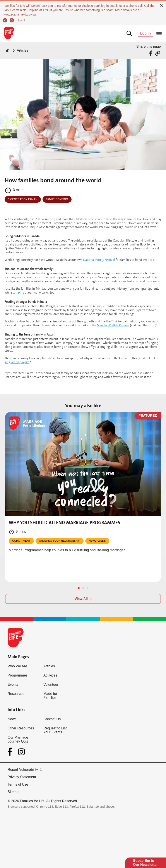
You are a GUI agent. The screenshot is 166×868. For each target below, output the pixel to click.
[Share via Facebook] (151, 53)
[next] (12, 20)
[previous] (6, 20)
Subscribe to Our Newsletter (145, 863)
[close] (161, 5)
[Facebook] (11, 752)
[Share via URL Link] (158, 53)
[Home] (8, 50)
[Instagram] (21, 752)
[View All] (83, 599)
